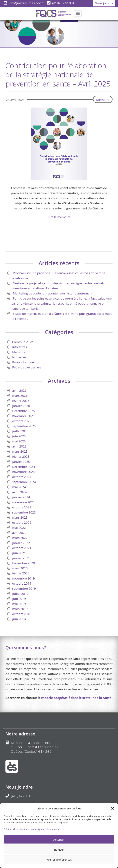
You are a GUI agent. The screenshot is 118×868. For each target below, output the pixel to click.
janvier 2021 (21, 558)
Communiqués (23, 342)
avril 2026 (19, 390)
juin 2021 (19, 553)
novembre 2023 (23, 502)
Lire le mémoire (59, 217)
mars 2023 (20, 517)
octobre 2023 (22, 507)
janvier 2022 (21, 543)
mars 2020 (20, 568)
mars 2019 (20, 609)
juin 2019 (19, 599)
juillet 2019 (20, 594)
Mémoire (103, 100)
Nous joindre (104, 3)
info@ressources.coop (26, 3)
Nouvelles (19, 357)
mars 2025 (20, 451)
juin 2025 (19, 436)
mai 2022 (19, 528)
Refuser (59, 850)
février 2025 (21, 456)
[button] (113, 808)
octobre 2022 (22, 522)
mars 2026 (20, 396)
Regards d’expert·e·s (27, 367)
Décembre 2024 (24, 467)
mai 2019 (19, 604)
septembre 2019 (24, 588)
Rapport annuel (23, 362)
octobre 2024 (22, 477)
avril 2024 (19, 492)
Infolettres (20, 347)
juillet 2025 (20, 431)
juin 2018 (19, 619)
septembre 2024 (24, 482)
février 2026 (21, 401)
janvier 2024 (21, 497)
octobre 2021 (22, 548)
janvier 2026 (21, 406)
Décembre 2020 (24, 563)
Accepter (59, 840)
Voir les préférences (59, 859)
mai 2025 (19, 441)
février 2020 (21, 573)
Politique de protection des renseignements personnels (32, 829)
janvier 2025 (21, 462)
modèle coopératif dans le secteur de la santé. (77, 698)
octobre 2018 (22, 614)
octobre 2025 (22, 421)
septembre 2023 (24, 512)
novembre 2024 (23, 472)
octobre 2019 (22, 583)
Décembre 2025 (24, 411)
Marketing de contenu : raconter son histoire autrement (53, 293)
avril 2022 (19, 533)
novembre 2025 (23, 416)
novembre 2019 (23, 578)
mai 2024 (19, 487)
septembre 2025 (24, 426)
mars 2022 (20, 538)
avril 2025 (19, 446)
